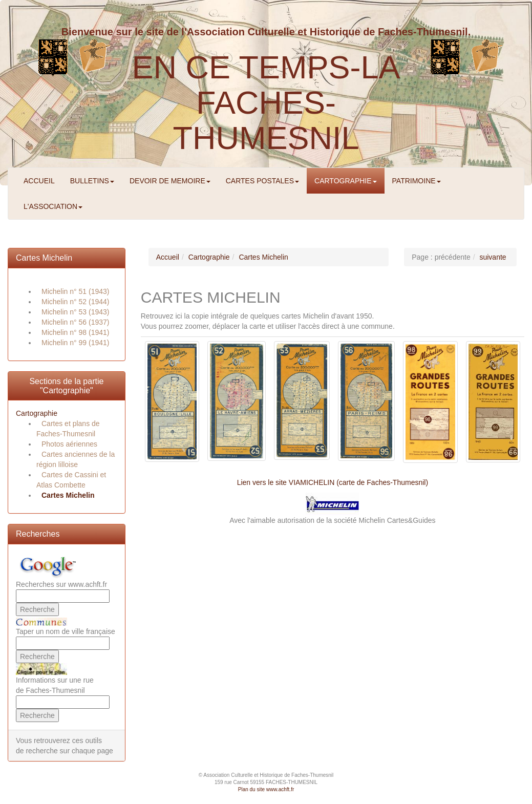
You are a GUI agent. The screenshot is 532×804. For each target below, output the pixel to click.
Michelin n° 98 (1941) (75, 332)
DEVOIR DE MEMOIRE (170, 181)
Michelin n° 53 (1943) (75, 312)
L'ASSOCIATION (53, 206)
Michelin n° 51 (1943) (75, 291)
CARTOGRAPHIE (346, 181)
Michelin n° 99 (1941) (75, 343)
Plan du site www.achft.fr (266, 789)
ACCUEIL (39, 181)
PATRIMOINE (417, 181)
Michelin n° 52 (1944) (75, 302)
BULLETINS (92, 181)
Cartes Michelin (44, 258)
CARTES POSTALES (262, 181)
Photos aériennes (69, 444)
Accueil (168, 257)
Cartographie (37, 413)
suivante (493, 257)
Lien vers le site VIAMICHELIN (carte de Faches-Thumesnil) (333, 482)
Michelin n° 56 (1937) (75, 322)
